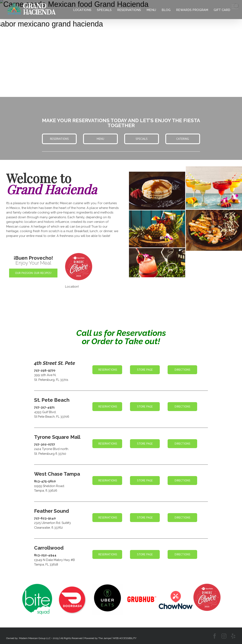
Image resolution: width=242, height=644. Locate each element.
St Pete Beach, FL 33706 (52, 417)
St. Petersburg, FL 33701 (51, 380)
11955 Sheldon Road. (49, 486)
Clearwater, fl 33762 (48, 528)
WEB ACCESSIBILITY (125, 638)
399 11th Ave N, (45, 375)
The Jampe (105, 638)
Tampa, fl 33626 (46, 491)
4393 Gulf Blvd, (45, 412)
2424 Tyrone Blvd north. (51, 449)
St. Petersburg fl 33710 (50, 454)
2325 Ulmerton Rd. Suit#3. (53, 523)
